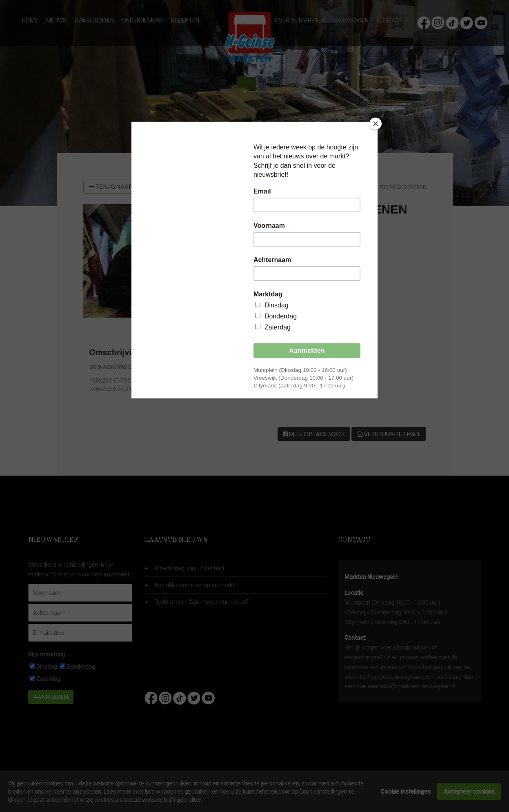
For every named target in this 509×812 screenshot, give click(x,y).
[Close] (376, 124)
